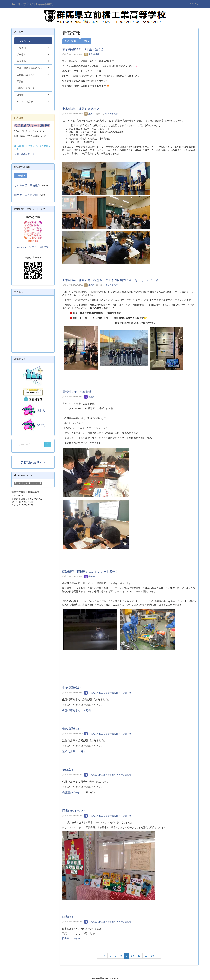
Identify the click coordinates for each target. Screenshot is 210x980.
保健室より (70, 770)
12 (146, 956)
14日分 (21, 176)
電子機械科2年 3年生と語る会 (83, 49)
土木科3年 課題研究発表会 (81, 109)
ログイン (194, 4)
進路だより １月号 (74, 751)
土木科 (90, 114)
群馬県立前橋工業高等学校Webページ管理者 (108, 693)
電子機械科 (92, 54)
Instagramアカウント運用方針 (33, 247)
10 (133, 956)
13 (152, 956)
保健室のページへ (73, 792)
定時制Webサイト (33, 463)
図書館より (70, 917)
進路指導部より (73, 729)
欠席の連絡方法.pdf (24, 154)
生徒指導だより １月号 (77, 710)
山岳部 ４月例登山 (26, 195)
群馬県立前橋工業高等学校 (35, 4)
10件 (86, 41)
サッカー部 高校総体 (27, 186)
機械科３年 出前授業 (77, 392)
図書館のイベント (74, 811)
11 (139, 956)
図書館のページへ (71, 938)
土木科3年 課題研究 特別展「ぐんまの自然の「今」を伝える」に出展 (110, 280)
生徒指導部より (73, 688)
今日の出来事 (112, 114)
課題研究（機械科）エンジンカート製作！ (90, 572)
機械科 (90, 397)
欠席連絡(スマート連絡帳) (32, 126)
